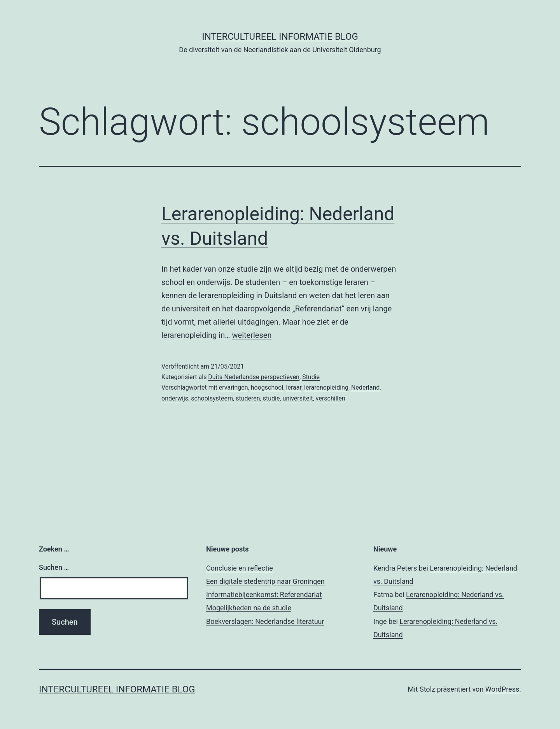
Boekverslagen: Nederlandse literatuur (265, 621)
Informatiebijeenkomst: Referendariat (264, 595)
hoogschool (267, 387)
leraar (294, 387)
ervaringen (234, 387)
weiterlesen (252, 335)
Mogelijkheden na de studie (249, 608)
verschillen (331, 398)
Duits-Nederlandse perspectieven (254, 377)
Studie (311, 377)
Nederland (365, 387)
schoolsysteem (212, 398)
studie (271, 398)
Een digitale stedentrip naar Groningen (265, 581)
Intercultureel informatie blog (280, 37)
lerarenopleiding (326, 387)
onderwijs (175, 398)
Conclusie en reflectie (240, 568)
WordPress (502, 689)
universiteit (298, 398)
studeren (248, 398)
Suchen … (54, 567)
